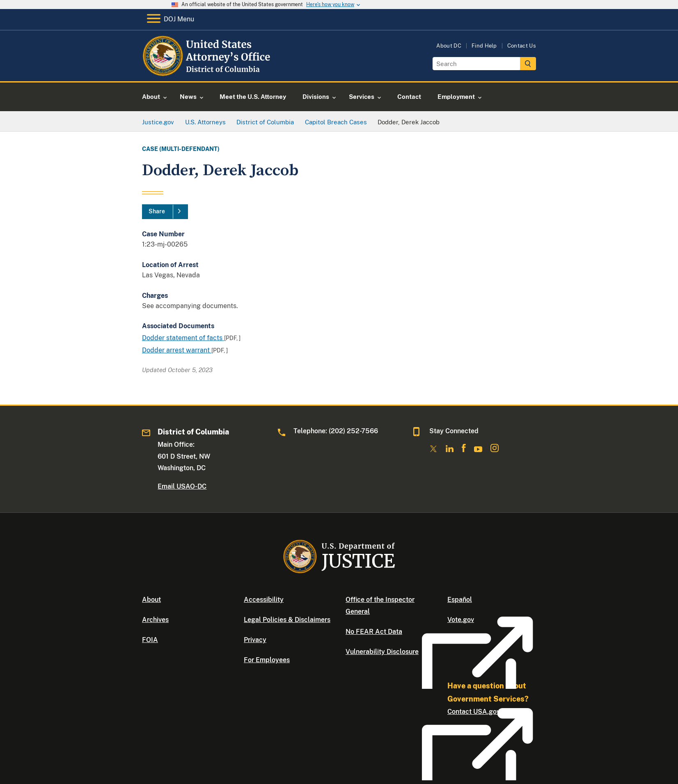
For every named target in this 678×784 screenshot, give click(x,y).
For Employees (267, 660)
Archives (155, 620)
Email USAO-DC (182, 486)
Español (460, 600)
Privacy (255, 640)
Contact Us (522, 46)
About (151, 600)
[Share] (165, 212)
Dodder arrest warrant (177, 350)
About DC (449, 46)
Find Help (484, 46)
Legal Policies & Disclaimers (287, 620)
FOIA (150, 640)
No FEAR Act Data (374, 632)
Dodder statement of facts (183, 338)
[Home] (208, 72)
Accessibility (264, 600)
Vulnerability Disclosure (382, 652)
